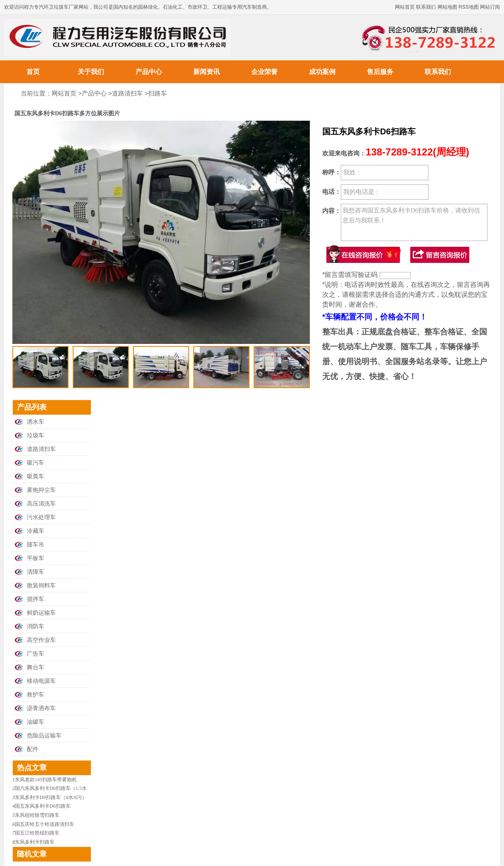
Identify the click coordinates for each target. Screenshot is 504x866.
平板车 (36, 558)
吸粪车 (36, 476)
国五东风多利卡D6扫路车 (43, 806)
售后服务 (380, 72)
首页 (33, 72)
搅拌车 (36, 599)
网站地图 (447, 7)
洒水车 (36, 422)
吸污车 (36, 463)
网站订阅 (490, 7)
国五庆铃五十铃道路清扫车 (45, 824)
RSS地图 (469, 7)
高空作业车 (41, 640)
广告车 (36, 654)
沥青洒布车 (41, 708)
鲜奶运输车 (41, 613)
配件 (33, 749)
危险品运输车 (44, 736)
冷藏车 (36, 531)
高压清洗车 (41, 504)
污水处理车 (41, 517)
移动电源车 (41, 681)
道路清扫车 (127, 93)
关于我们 (91, 72)
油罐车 (36, 722)
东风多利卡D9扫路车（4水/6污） (51, 797)
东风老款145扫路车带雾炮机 (46, 780)
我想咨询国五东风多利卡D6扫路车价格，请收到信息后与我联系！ (414, 222)
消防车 (36, 626)
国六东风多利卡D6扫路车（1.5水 (51, 788)
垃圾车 (36, 435)
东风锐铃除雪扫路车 (37, 815)
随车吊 (36, 545)
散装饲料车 (41, 586)
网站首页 (405, 7)
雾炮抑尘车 (41, 490)
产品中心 (149, 72)
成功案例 (322, 72)
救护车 (36, 695)
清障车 (36, 572)
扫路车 (158, 93)
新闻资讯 (207, 72)
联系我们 (426, 7)
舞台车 (36, 667)
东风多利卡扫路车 (35, 842)
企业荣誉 (264, 72)
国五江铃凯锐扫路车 (37, 833)
